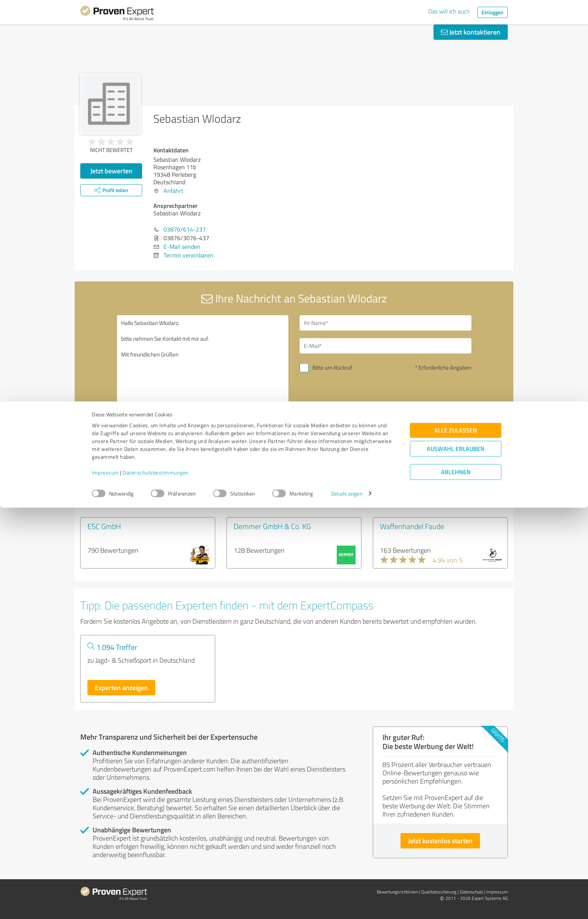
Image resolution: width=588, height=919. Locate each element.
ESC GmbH (104, 526)
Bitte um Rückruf (332, 368)
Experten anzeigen (121, 687)
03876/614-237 (185, 229)
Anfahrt (173, 191)
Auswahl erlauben (456, 860)
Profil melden (231, 472)
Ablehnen (456, 883)
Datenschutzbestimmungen (156, 884)
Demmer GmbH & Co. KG (272, 526)
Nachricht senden (340, 420)
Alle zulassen (456, 842)
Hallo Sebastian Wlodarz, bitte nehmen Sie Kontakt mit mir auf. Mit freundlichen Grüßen (203, 380)
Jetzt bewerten (111, 171)
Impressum (105, 884)
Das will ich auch (449, 11)
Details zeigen (347, 905)
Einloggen (493, 12)
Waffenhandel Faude (412, 526)
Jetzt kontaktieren (471, 32)
